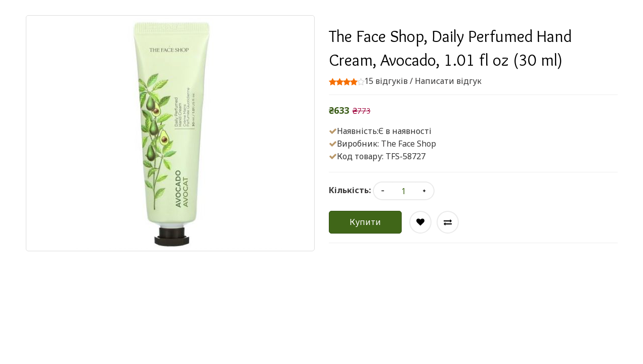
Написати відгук (448, 81)
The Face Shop (409, 144)
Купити (365, 222)
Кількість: (350, 190)
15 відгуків (386, 81)
